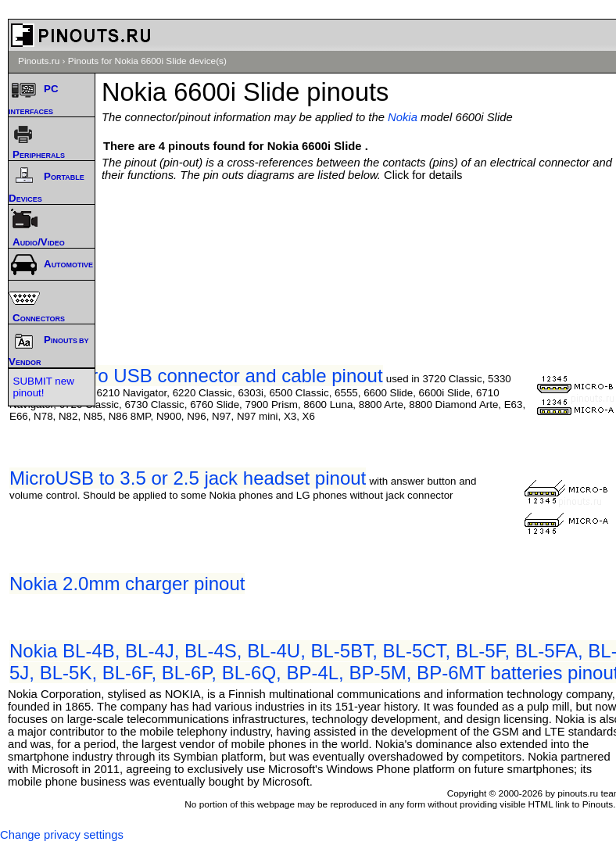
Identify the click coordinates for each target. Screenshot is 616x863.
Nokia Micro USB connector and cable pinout (196, 376)
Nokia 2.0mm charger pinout (127, 584)
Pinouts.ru (39, 61)
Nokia (403, 117)
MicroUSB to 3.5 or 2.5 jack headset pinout (188, 478)
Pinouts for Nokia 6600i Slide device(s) (147, 61)
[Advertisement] (363, 228)
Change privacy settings (62, 835)
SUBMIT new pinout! (44, 387)
